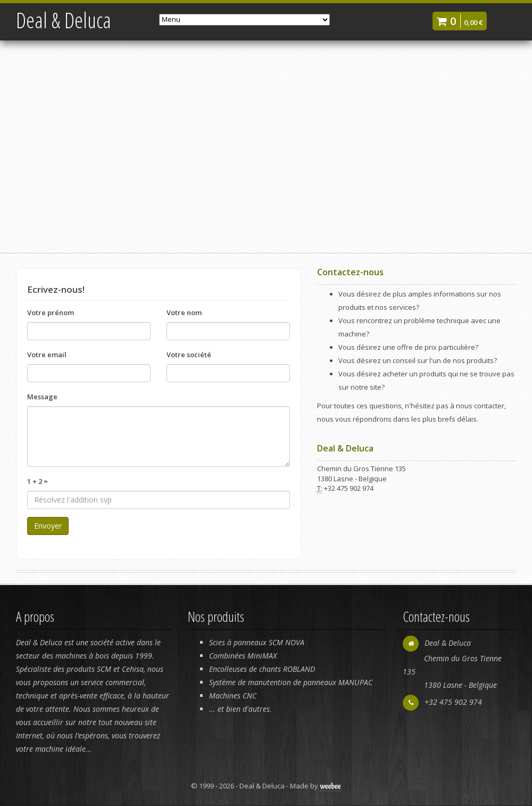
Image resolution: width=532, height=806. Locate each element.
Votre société (189, 355)
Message (42, 397)
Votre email (47, 355)
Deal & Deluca (64, 20)
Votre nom (184, 312)
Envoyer (48, 526)
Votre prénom (51, 312)
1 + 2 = (38, 481)
